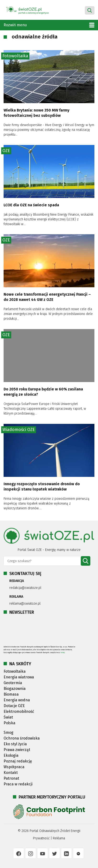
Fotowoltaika (15, 56)
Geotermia (13, 683)
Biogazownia (15, 689)
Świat (8, 717)
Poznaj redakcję (18, 761)
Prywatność (41, 838)
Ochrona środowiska (22, 738)
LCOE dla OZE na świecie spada (31, 205)
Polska (9, 723)
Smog (8, 732)
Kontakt (11, 773)
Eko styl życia (15, 744)
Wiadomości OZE (19, 430)
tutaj (63, 652)
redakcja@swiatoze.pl (25, 588)
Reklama (59, 838)
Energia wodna (17, 700)
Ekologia (11, 755)
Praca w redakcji (18, 784)
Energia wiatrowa (19, 677)
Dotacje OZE (14, 706)
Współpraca (14, 767)
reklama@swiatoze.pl (25, 604)
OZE (6, 151)
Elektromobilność (19, 711)
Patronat (11, 778)
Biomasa (11, 694)
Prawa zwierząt (17, 750)
